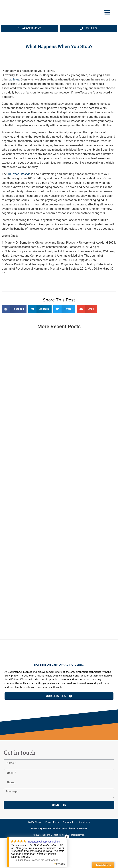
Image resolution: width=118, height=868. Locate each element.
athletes (14, 79)
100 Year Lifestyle (19, 174)
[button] (14, 309)
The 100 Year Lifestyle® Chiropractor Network (65, 829)
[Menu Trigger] (107, 12)
